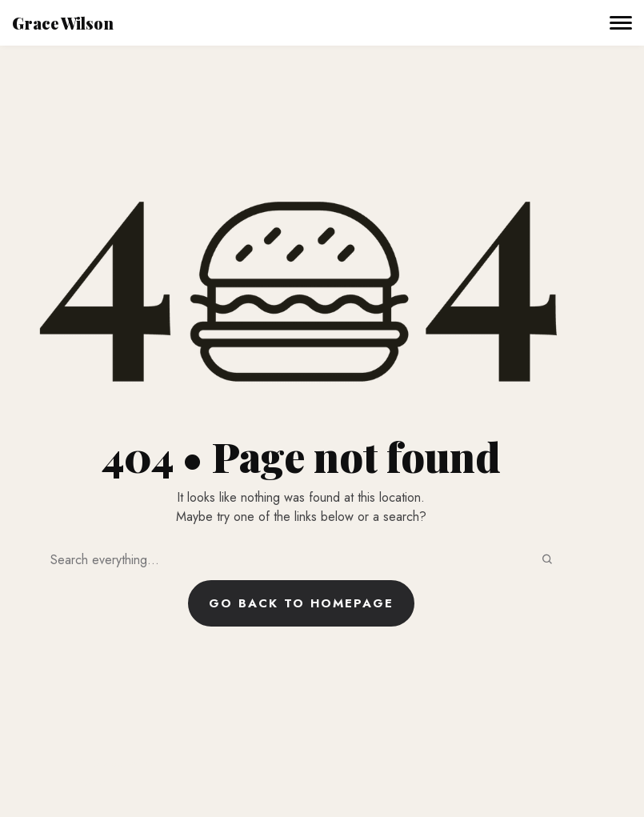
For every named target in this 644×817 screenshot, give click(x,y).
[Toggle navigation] (621, 23)
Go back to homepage (301, 603)
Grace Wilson (63, 23)
